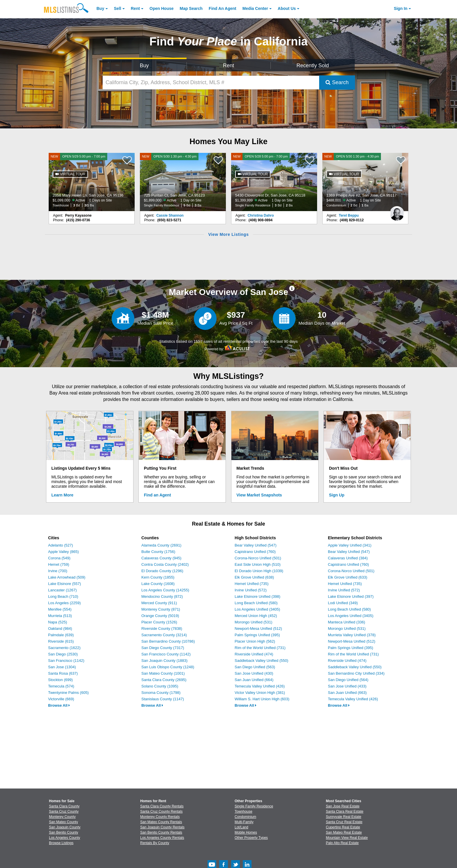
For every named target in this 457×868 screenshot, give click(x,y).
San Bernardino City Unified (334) (356, 673)
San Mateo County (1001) (163, 673)
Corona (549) (59, 558)
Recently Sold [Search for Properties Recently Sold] (313, 66)
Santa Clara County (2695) (164, 680)
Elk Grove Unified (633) (348, 577)
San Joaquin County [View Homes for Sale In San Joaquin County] (65, 827)
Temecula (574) (61, 686)
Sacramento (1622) (64, 648)
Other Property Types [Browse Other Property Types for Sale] (251, 838)
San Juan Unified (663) (347, 693)
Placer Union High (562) (255, 641)
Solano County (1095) (160, 686)
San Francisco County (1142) (166, 654)
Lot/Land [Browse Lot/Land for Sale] (241, 827)
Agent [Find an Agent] (223, 8)
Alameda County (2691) (161, 545)
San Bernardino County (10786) (168, 641)
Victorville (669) (61, 699)
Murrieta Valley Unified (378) (352, 635)
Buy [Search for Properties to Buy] (144, 66)
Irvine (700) (58, 571)
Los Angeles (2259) (64, 603)
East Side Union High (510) (258, 564)
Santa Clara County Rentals (162, 806)
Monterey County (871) (161, 609)
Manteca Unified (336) (347, 622)
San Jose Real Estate (343, 806)
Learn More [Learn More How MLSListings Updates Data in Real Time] (62, 495)
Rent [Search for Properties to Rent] (228, 66)
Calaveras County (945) (161, 558)
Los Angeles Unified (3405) (257, 609)
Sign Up (337, 495)
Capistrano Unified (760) (255, 552)
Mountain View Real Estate (347, 838)
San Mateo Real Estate (344, 832)
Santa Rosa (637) (63, 673)
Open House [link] (161, 8)
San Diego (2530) (63, 654)
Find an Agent (158, 495)
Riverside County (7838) (162, 629)
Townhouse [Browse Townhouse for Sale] (244, 812)
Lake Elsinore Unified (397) (351, 596)
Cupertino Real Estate (343, 827)
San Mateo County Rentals (161, 822)
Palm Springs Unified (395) (257, 635)
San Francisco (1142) (66, 661)
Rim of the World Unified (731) (260, 648)
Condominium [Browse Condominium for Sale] (245, 817)
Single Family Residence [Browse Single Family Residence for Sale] (254, 806)
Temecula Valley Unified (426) (260, 686)
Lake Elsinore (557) (65, 584)
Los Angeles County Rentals (162, 838)
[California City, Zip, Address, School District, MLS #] (211, 83)
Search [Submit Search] (337, 82)
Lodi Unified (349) (343, 603)
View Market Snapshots (259, 495)
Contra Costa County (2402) (165, 564)
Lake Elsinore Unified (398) (257, 596)
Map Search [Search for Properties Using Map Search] (191, 8)
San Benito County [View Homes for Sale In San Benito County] (64, 832)
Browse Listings (61, 843)
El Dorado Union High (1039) (259, 571)
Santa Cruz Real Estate (344, 822)
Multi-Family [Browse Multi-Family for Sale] (244, 822)
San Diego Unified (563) (255, 667)
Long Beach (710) (63, 596)
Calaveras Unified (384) (348, 558)
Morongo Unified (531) (253, 622)
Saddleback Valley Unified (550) (261, 661)
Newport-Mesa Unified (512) (258, 629)
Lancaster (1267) (62, 590)
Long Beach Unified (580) (256, 603)
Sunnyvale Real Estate (343, 817)
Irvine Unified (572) (251, 590)
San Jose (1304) (62, 667)
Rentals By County (155, 843)
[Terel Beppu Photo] (397, 211)
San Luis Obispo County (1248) (168, 667)
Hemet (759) (59, 564)
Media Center (255, 8)
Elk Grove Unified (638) (254, 577)
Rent (135, 8)
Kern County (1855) (158, 577)
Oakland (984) (60, 629)
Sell (118, 8)
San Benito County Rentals (161, 832)
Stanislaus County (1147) (163, 699)
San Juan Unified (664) (254, 680)
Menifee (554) (60, 609)
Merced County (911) (159, 603)
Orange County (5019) (160, 616)
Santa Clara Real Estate (345, 812)
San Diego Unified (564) (348, 680)
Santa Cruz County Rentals (161, 812)
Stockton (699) (60, 680)
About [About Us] (287, 8)
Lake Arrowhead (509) (67, 577)
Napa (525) (58, 622)
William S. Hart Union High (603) (262, 699)
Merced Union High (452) (256, 616)
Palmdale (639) (61, 635)
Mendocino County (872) (162, 596)
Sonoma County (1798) (161, 693)
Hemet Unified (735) (252, 584)
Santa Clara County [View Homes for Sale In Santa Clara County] (64, 806)
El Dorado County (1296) (162, 571)
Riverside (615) (61, 641)
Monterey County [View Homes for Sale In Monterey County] (62, 817)
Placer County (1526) (159, 622)
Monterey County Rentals (160, 817)
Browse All (59, 705)
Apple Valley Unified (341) (350, 545)
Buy (100, 8)
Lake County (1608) (158, 584)
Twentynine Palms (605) (68, 693)
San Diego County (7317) (163, 648)
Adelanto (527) (60, 545)
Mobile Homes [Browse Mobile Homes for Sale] (246, 832)
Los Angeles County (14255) (165, 590)
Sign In (401, 8)
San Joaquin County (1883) (164, 661)
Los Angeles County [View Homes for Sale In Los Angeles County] (65, 838)
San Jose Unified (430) (254, 673)
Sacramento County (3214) (164, 635)
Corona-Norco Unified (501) (258, 558)
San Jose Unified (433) (347, 686)
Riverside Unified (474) (254, 654)
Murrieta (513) (60, 616)
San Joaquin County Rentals (162, 827)
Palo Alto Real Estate (342, 843)
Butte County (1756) (158, 552)
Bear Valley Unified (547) (256, 545)
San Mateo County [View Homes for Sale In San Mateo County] (63, 822)
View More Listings (228, 234)
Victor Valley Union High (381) (260, 693)
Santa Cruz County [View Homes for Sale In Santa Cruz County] (64, 812)
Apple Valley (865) (63, 552)
